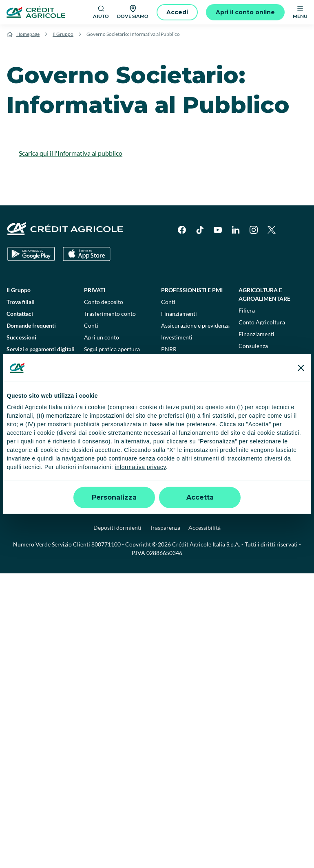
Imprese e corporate (193, 371)
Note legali (73, 511)
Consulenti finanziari (110, 440)
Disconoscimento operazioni (29, 401)
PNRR (169, 349)
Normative (20, 384)
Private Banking (264, 367)
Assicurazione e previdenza (195, 325)
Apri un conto (102, 337)
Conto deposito (104, 302)
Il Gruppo (63, 34)
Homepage (28, 34)
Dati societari (34, 511)
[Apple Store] (87, 254)
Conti (91, 325)
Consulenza (253, 346)
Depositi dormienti (117, 528)
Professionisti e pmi (192, 290)
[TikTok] (200, 230)
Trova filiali (21, 302)
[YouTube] (218, 230)
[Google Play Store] (31, 254)
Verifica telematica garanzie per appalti (271, 393)
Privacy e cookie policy (184, 511)
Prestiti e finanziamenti (113, 381)
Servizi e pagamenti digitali (41, 349)
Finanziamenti (179, 314)
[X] (272, 230)
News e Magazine (29, 361)
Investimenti (100, 417)
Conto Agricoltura (262, 322)
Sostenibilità (259, 449)
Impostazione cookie (121, 511)
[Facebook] (182, 230)
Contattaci (20, 314)
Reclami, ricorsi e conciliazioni (259, 511)
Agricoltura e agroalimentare (264, 294)
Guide (14, 373)
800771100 (106, 544)
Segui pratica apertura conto (112, 353)
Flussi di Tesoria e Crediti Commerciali (193, 387)
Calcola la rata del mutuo (116, 428)
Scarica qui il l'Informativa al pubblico (71, 153)
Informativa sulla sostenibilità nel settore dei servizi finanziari (41, 437)
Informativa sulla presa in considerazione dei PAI (39, 462)
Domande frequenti (31, 325)
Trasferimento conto (110, 314)
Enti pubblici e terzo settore (270, 423)
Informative (21, 417)
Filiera (247, 310)
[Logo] (36, 12)
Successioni (21, 337)
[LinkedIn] (236, 230)
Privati (95, 290)
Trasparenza (165, 528)
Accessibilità (205, 528)
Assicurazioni (101, 393)
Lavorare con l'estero (187, 403)
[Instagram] (254, 230)
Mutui (92, 405)
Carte (91, 369)
